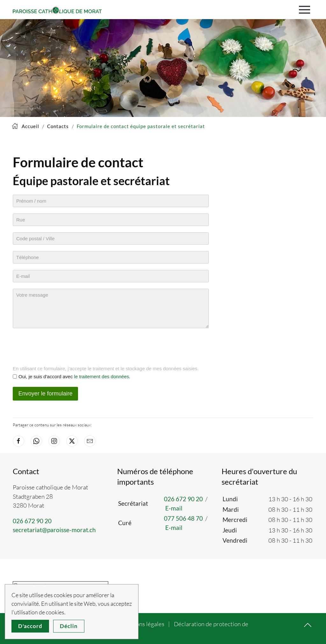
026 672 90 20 (32, 521)
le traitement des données (102, 376)
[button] (306, 10)
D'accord (30, 626)
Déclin (69, 626)
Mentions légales (142, 624)
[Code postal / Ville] (111, 239)
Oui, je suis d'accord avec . (74, 376)
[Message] (111, 308)
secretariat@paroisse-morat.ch (54, 530)
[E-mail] (111, 276)
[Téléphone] (111, 257)
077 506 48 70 (183, 518)
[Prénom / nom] (111, 201)
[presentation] (61, 347)
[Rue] (111, 220)
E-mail (174, 508)
